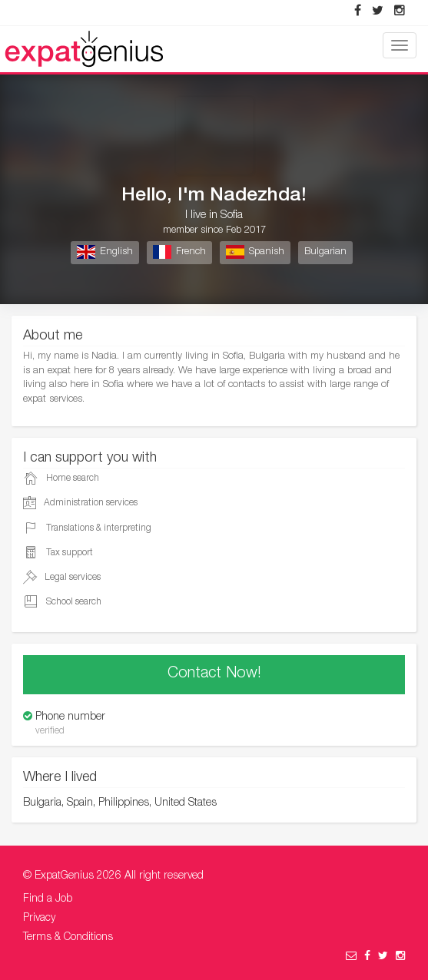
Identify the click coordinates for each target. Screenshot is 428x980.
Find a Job (48, 899)
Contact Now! (214, 674)
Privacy (39, 919)
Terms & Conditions (68, 938)
